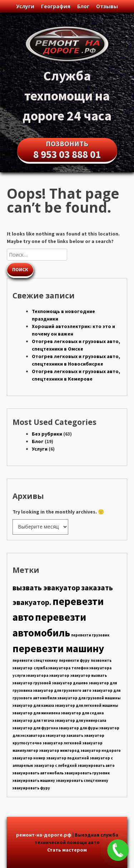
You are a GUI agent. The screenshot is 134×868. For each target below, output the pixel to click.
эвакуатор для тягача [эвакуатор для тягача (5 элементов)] (33, 721)
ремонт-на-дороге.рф (44, 835)
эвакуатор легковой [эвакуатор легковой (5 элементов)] (62, 743)
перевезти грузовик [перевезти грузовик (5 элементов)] (90, 635)
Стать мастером (67, 850)
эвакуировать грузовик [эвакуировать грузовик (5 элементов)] (87, 773)
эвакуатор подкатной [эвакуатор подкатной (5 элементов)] (68, 758)
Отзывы (107, 6)
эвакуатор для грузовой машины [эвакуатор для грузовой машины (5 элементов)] (89, 698)
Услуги (25, 6)
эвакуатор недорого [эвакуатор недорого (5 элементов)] (101, 751)
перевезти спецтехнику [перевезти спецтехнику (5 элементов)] (35, 661)
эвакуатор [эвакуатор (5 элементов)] (59, 676)
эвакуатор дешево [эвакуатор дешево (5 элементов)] (70, 683)
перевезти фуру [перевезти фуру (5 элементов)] (74, 661)
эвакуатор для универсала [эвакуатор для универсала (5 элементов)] (81, 721)
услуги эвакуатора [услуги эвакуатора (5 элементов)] (30, 676)
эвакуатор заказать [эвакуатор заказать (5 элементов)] (64, 736)
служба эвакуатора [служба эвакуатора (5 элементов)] (52, 668)
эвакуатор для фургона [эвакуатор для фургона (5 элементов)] (35, 728)
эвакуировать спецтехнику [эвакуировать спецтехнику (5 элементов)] (82, 781)
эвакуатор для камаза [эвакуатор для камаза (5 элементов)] (33, 706)
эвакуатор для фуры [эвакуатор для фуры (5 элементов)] (79, 728)
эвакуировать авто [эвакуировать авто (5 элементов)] (96, 766)
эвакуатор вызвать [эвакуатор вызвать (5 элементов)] (89, 676)
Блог (83, 6)
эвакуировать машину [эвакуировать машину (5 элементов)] (34, 781)
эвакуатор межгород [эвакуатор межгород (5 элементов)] (59, 751)
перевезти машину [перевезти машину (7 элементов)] (58, 648)
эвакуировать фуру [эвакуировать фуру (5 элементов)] (31, 788)
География (56, 6)
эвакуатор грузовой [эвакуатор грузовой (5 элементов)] (32, 683)
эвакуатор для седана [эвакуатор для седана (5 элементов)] (82, 713)
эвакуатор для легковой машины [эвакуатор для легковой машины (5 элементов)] (86, 706)
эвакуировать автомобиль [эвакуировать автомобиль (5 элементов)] (38, 773)
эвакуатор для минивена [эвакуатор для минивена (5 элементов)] (36, 713)
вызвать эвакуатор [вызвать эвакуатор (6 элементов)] (46, 588)
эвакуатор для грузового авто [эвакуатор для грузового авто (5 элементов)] (62, 691)
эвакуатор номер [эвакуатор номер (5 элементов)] (29, 758)
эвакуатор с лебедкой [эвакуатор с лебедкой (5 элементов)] (56, 766)
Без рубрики (47, 434)
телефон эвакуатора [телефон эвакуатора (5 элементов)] (91, 668)
